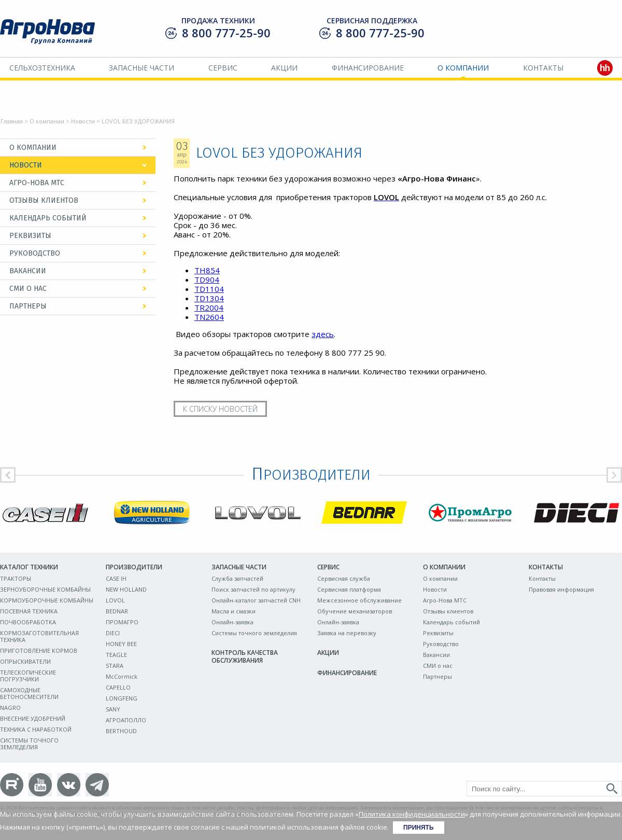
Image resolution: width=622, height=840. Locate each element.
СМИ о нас (28, 289)
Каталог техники (29, 567)
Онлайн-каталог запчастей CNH (256, 600)
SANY (113, 709)
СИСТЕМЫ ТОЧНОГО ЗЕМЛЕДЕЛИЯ (29, 744)
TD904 (207, 279)
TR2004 (209, 307)
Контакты (543, 68)
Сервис (223, 68)
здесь (323, 334)
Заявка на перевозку (347, 633)
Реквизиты (30, 236)
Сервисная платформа (349, 589)
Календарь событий (48, 218)
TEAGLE (116, 655)
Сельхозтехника (42, 68)
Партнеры (28, 306)
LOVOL (115, 600)
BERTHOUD (121, 731)
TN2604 (209, 317)
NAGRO (10, 708)
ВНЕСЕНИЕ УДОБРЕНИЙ (33, 718)
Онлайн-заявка (232, 622)
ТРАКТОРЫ (16, 578)
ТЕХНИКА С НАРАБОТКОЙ (36, 729)
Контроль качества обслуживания (245, 656)
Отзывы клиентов (44, 200)
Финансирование (368, 68)
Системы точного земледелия (254, 633)
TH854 (207, 270)
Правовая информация (561, 589)
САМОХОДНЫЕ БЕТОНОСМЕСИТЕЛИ (29, 693)
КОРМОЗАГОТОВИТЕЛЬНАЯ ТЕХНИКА (39, 636)
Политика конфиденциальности (412, 814)
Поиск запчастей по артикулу (253, 589)
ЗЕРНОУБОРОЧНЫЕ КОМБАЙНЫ (45, 589)
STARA (115, 666)
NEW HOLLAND (126, 589)
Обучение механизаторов (355, 611)
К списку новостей (220, 409)
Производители (134, 567)
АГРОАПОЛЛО (126, 720)
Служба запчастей (237, 578)
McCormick (122, 676)
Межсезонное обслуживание (359, 600)
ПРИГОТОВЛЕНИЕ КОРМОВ (39, 650)
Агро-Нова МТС (37, 183)
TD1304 (209, 298)
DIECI (113, 633)
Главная (12, 121)
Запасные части (142, 68)
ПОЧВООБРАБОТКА (28, 622)
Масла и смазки (234, 611)
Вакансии (28, 271)
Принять (419, 828)
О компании (463, 68)
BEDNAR (117, 611)
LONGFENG (122, 698)
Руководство (35, 253)
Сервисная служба (344, 578)
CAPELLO (118, 687)
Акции (284, 68)
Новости (83, 121)
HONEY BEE (121, 644)
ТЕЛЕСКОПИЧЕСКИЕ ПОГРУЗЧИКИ (28, 676)
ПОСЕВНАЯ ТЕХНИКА (29, 611)
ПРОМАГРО (122, 622)
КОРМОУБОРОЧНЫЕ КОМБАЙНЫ (47, 600)
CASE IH (116, 578)
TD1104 (209, 289)
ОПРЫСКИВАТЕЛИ (25, 661)
